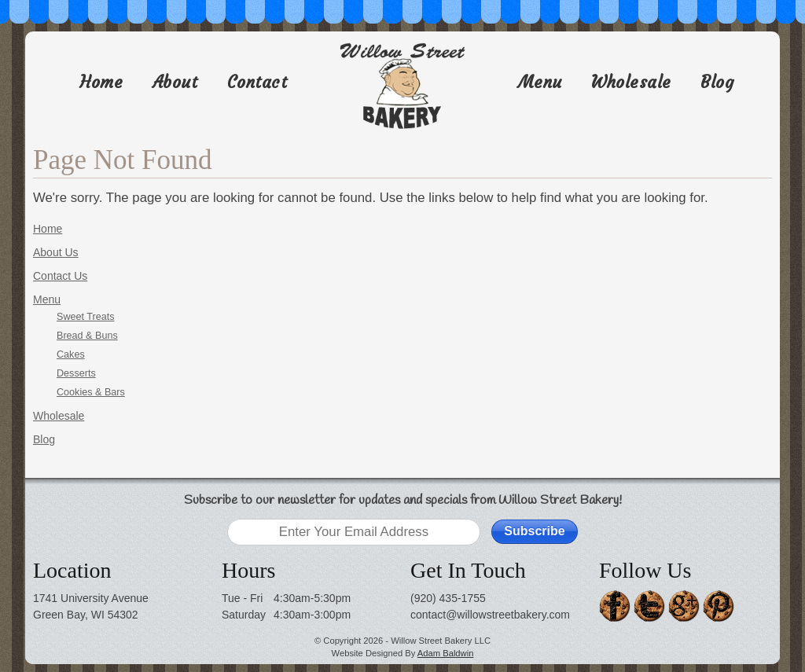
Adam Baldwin (446, 653)
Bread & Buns (87, 336)
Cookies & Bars (91, 392)
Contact (257, 82)
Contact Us (60, 276)
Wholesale (631, 82)
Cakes (71, 354)
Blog (717, 82)
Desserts (76, 373)
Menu (540, 82)
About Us (56, 252)
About (175, 82)
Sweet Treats (86, 317)
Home (101, 82)
